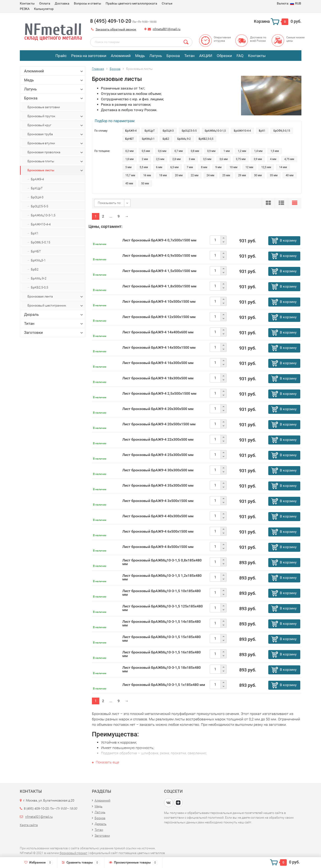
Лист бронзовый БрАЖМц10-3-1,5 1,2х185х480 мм (162, 577)
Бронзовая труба (56, 134)
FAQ (240, 56)
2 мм (145, 159)
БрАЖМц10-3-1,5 (43, 215)
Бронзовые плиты (56, 161)
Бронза (173, 56)
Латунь (156, 56)
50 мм (145, 183)
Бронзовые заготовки (44, 107)
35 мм (274, 175)
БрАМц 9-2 (39, 278)
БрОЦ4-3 (37, 197)
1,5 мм (275, 151)
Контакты (27, 3)
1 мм (227, 151)
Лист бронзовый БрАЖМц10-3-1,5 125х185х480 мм (163, 608)
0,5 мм (146, 151)
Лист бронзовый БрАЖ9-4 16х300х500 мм (158, 363)
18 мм (163, 175)
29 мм (242, 175)
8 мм (204, 167)
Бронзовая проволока (56, 152)
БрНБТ (36, 251)
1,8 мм (130, 159)
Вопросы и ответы (88, 3)
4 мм (273, 159)
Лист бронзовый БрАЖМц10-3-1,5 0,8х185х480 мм (162, 562)
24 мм (210, 175)
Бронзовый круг (56, 125)
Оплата (45, 3)
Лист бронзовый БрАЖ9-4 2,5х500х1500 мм (159, 393)
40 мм (289, 175)
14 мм (283, 167)
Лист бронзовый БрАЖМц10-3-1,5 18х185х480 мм (162, 669)
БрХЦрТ (37, 188)
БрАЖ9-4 (37, 179)
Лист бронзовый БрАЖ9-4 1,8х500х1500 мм (159, 286)
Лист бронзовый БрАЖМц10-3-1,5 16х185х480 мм (162, 654)
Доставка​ (62, 3)
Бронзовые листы (56, 170)
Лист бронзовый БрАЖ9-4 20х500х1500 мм (159, 424)
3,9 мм (258, 159)
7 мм (190, 167)
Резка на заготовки (89, 56)
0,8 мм (195, 151)
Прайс (61, 56)
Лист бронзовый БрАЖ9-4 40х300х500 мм (158, 516)
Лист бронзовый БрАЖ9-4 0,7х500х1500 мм (159, 240)
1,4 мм (258, 151)
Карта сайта (29, 825)
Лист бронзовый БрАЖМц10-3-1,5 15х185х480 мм (162, 639)
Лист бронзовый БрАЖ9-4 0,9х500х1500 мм (159, 255)
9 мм (219, 167)
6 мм (159, 167)
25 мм (226, 175)
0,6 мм (162, 151)
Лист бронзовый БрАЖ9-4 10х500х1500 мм (159, 301)
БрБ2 (35, 269)
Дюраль (54, 315)
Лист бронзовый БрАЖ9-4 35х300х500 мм (158, 485)
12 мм (249, 167)
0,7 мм (179, 151)
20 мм (179, 175)
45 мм (129, 183)
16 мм (147, 175)
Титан (189, 56)
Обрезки (224, 56)
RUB (289, 3)
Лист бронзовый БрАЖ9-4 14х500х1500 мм (159, 347)
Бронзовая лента (56, 297)
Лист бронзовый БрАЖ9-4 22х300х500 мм (158, 439)
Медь (140, 56)
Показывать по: (109, 203)
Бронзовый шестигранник (56, 306)
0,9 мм (211, 151)
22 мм (195, 175)
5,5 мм (144, 167)
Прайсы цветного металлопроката (131, 3)
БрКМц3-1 (38, 260)
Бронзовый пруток (56, 116)
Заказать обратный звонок (116, 29)
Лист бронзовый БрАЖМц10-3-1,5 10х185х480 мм (162, 593)
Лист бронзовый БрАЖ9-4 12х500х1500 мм (159, 317)
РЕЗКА (25, 9)
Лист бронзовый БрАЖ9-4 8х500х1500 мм (158, 547)
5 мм (129, 167)
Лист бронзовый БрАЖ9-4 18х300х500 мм (158, 378)
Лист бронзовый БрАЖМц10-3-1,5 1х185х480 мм (164, 685)
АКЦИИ (206, 56)
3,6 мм (224, 159)
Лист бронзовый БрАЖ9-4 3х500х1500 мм (158, 501)
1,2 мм (242, 151)
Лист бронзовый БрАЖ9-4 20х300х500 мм (158, 409)
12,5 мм (266, 167)
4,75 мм (289, 159)
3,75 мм (241, 159)
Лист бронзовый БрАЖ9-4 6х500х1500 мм (158, 531)
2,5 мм (160, 159)
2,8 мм (176, 159)
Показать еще (106, 762)
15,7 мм (130, 175)
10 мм (233, 167)
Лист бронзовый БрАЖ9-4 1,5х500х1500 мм (159, 271)
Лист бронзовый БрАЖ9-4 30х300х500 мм (158, 470)
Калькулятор (44, 9)
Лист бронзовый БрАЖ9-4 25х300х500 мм (158, 455)
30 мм (258, 175)
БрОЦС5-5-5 (40, 206)
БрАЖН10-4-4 (41, 224)
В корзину (288, 240)
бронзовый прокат (74, 853)
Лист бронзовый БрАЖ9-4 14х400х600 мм (158, 332)
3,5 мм (207, 159)
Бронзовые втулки (56, 143)
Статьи (167, 3)
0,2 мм (130, 151)
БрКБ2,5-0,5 (40, 287)
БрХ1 (35, 233)
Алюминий (121, 56)
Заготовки (54, 333)
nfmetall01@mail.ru (167, 29)
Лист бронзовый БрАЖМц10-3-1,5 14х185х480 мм (162, 623)
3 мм (192, 159)
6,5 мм (174, 167)
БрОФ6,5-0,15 (41, 242)
